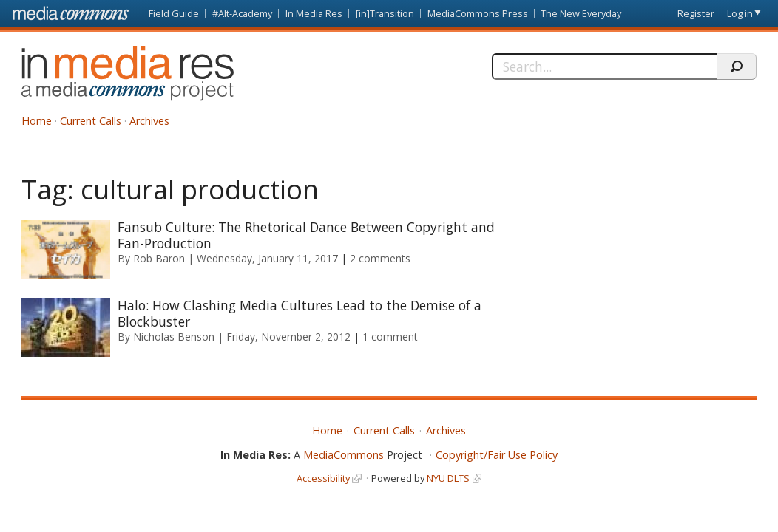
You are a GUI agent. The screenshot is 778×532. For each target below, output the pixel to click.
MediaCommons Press (478, 13)
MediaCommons (344, 455)
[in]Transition (385, 13)
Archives (149, 121)
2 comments (380, 258)
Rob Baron (159, 258)
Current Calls (91, 121)
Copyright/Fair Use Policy (497, 455)
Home (37, 121)
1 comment (390, 337)
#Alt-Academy (242, 13)
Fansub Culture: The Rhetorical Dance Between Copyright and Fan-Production (306, 235)
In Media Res (314, 13)
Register (696, 13)
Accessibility (323, 478)
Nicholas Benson (174, 337)
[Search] (604, 66)
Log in (740, 13)
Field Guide (174, 13)
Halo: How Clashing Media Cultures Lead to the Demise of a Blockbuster (300, 313)
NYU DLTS (448, 478)
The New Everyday (581, 13)
